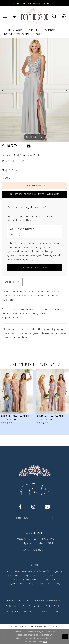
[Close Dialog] (3, 637)
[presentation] (17, 392)
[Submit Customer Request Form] (34, 268)
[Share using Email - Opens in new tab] (29, 146)
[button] (5, 16)
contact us (57, 333)
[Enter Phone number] (33, 235)
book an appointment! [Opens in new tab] (16, 337)
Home (8, 30)
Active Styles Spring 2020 (23, 34)
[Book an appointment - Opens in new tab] (34, 3)
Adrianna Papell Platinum (36, 30)
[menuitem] (5, 16)
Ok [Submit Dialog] (65, 637)
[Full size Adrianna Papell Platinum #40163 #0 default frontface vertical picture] (34, 90)
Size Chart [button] (9, 178)
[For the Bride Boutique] (35, 16)
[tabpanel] (34, 90)
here (45, 642)
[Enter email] (34, 518)
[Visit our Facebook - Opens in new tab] (20, 507)
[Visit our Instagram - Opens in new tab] (34, 507)
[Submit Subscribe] (51, 518)
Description (12, 282)
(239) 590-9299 (34, 550)
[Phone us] (15, 16)
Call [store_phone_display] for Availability (35, 194)
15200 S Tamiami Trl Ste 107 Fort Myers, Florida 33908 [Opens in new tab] (35, 541)
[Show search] (54, 16)
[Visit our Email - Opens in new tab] (48, 507)
